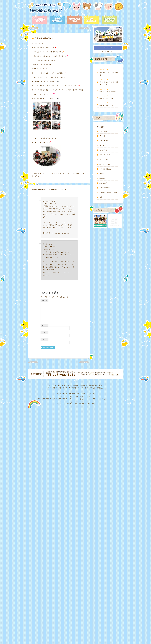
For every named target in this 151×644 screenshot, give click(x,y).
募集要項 (102, 178)
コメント (44, 300)
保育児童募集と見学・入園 (93, 385)
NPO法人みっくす (108, 51)
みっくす (43, 173)
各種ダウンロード (92, 20)
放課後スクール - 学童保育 (57, 20)
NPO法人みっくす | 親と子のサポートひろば (45, 8)
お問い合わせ (67, 385)
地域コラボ (103, 183)
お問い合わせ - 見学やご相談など (109, 20)
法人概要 (58, 385)
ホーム (51, 385)
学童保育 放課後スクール (108, 192)
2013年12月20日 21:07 (50, 247)
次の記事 (83, 28)
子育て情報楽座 (105, 188)
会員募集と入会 (78, 385)
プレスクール (104, 159)
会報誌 (102, 174)
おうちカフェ (104, 141)
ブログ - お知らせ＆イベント (75, 20)
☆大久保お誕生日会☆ (44, 38)
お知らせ (102, 145)
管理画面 (100, 388)
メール (44, 332)
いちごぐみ (75, 173)
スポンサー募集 (83, 388)
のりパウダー (104, 150)
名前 (43, 325)
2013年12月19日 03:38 (49, 203)
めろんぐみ (38, 176)
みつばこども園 (105, 164)
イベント (50, 173)
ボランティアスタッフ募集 (67, 388)
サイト (44, 339)
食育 (101, 197)
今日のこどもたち (60, 173)
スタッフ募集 (53, 388)
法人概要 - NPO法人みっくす (40, 20)
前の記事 (34, 28)
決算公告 (93, 388)
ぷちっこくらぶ (105, 155)
